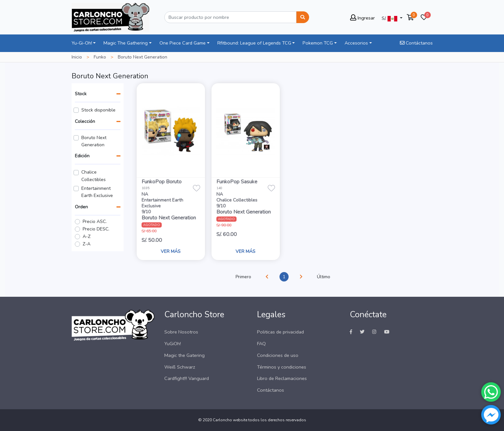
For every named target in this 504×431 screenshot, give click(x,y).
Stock (81, 94)
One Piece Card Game (183, 43)
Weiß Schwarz (180, 367)
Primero (243, 277)
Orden (81, 207)
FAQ (261, 344)
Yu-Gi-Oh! (82, 43)
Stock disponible (98, 110)
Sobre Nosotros (181, 332)
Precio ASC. (95, 222)
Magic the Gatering (184, 355)
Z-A (87, 244)
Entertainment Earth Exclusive (97, 192)
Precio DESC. (96, 229)
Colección (85, 121)
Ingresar (362, 18)
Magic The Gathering (126, 43)
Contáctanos (416, 43)
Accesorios (356, 43)
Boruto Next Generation (94, 141)
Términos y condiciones (282, 367)
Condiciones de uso (278, 355)
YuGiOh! (173, 344)
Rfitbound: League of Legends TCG (254, 43)
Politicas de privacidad (280, 332)
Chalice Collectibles (94, 176)
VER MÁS (171, 251)
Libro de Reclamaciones (282, 378)
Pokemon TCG (318, 43)
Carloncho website (230, 420)
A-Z (87, 236)
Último (324, 277)
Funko (100, 57)
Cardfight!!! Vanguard (187, 378)
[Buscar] (230, 17)
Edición (82, 156)
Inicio (77, 57)
